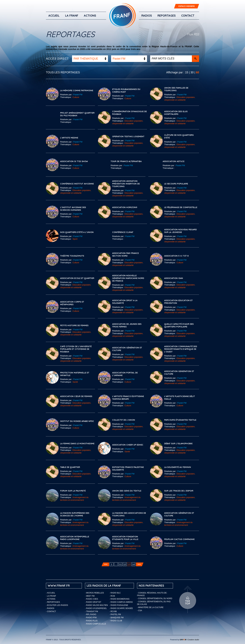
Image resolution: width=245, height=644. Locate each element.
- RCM (112, 596)
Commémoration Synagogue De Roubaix (129, 113)
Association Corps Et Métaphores (72, 303)
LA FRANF (72, 16)
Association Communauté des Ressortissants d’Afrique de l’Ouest (181, 349)
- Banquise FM (117, 618)
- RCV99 (113, 611)
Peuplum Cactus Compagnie (179, 539)
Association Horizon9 (125, 207)
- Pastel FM (115, 614)
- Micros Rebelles (94, 593)
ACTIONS (90, 16)
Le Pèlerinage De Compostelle (181, 207)
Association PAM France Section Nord (125, 254)
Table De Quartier (70, 467)
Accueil (54, 16)
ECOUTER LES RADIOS (57, 605)
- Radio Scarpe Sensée (121, 608)
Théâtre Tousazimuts (72, 256)
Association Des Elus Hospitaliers (176, 113)
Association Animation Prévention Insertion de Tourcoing (126, 184)
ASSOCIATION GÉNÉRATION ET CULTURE (179, 514)
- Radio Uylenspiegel (96, 608)
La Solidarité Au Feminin (178, 467)
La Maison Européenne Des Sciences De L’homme (75, 514)
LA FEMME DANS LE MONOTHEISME (77, 443)
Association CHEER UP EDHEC (128, 445)
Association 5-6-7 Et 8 (176, 256)
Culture (76, 97)
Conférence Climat (123, 232)
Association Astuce (174, 161)
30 (192, 72)
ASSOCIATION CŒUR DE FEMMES (76, 396)
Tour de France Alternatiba (126, 161)
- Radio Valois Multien (96, 605)
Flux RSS (193, 34)
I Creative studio (189, 640)
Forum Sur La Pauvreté (73, 491)
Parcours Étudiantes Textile (180, 420)
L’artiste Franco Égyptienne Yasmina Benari (128, 398)
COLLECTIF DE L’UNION (124, 420)
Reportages (167, 16)
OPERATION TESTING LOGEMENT (128, 136)
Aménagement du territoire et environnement (74, 499)
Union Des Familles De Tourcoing (176, 89)
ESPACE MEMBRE (187, 6)
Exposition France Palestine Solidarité (128, 468)
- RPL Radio (91, 614)
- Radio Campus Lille (96, 624)
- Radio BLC (115, 593)
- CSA (140, 611)
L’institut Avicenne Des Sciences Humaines (73, 209)
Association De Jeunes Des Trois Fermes (127, 325)
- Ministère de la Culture (150, 607)
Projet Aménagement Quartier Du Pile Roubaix (77, 114)
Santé (75, 382)
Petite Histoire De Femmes (74, 325)
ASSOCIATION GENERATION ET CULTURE (179, 373)
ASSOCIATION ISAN (174, 278)
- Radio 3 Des (91, 599)
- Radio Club (116, 621)
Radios (147, 16)
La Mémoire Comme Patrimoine (77, 90)
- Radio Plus (91, 621)
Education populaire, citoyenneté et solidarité (180, 99)
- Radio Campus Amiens (121, 602)
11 (120, 564)
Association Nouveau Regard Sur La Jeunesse (180, 231)
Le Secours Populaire (176, 184)
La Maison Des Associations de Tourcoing (129, 514)
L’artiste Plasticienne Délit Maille (180, 398)
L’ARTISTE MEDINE (69, 138)
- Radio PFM (91, 618)
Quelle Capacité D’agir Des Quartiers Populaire (179, 325)
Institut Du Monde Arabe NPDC (77, 421)
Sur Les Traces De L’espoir (179, 491)
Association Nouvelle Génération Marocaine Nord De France (128, 278)
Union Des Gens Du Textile (127, 491)
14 (133, 564)
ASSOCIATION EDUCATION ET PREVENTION (178, 302)
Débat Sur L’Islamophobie (178, 443)
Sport (75, 239)
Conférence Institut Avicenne (77, 184)
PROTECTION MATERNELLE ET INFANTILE (75, 374)
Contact (188, 16)
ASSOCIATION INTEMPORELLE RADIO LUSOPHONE (75, 538)
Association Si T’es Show (74, 161)
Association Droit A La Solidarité (125, 302)
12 (125, 564)
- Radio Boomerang (120, 599)
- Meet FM (90, 596)
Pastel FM (78, 95)
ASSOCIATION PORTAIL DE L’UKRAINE (125, 374)
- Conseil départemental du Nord (155, 598)
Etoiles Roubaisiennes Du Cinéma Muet (126, 90)
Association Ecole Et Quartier (77, 278)
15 (187, 72)
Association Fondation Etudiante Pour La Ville (125, 538)
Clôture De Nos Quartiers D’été (179, 136)
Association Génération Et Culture (127, 349)
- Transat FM (91, 611)
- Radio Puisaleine (119, 605)
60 (197, 72)
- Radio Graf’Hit (93, 602)
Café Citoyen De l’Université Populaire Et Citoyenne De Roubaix (76, 349)
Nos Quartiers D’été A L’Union (77, 232)
